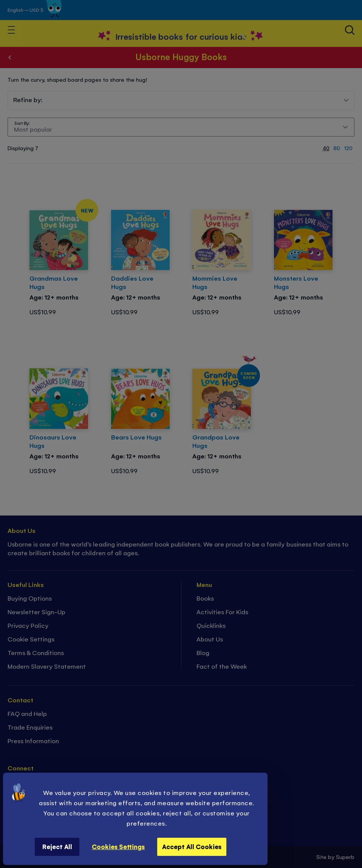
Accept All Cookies (192, 846)
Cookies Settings (118, 846)
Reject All (57, 846)
